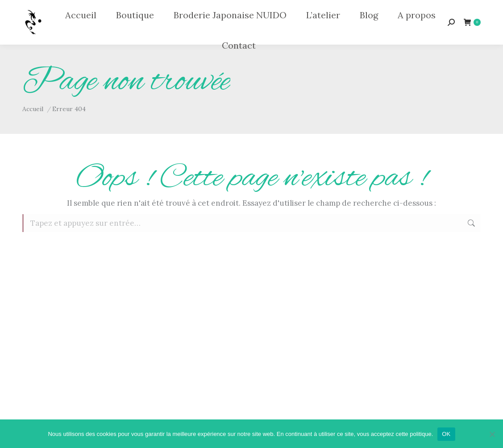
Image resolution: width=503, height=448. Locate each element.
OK (446, 434)
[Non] (492, 434)
